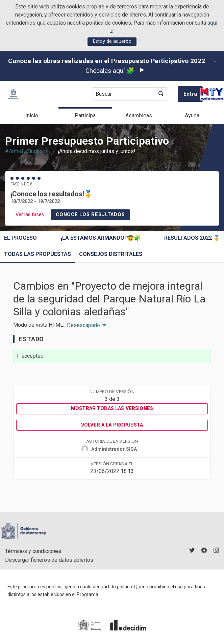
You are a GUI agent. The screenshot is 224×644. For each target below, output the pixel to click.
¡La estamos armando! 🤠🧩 (101, 238)
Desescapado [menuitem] (83, 325)
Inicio (32, 115)
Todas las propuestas (38, 254)
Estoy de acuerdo (112, 41)
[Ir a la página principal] (13, 94)
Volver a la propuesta (112, 425)
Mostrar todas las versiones (112, 408)
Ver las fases (30, 215)
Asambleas (139, 115)
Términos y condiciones (33, 551)
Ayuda (192, 115)
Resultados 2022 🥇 (192, 238)
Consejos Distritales (111, 254)
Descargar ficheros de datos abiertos (49, 560)
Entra (190, 94)
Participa (85, 115)
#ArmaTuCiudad (27, 151)
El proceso (20, 238)
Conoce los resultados (90, 215)
